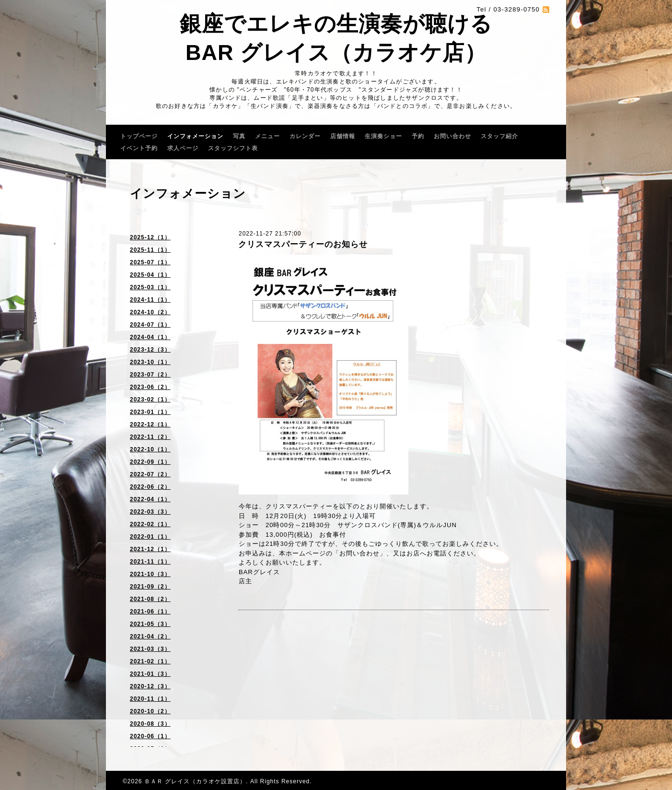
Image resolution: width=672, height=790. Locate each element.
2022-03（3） (150, 512)
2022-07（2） (150, 474)
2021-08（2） (150, 599)
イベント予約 (139, 148)
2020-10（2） (150, 711)
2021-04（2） (150, 637)
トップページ (139, 136)
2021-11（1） (150, 562)
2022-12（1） (150, 424)
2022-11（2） (150, 437)
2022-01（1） (150, 537)
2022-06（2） (150, 487)
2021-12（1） (150, 549)
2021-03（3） (150, 649)
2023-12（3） (150, 350)
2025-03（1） (150, 287)
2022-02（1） (150, 524)
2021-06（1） (150, 612)
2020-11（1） (150, 699)
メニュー (267, 136)
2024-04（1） (150, 337)
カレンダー (305, 136)
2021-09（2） (150, 587)
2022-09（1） (150, 462)
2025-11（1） (150, 250)
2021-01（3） (150, 674)
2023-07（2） (150, 375)
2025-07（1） (150, 262)
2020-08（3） (150, 724)
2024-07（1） (150, 325)
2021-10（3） (150, 574)
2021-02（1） (150, 661)
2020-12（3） (150, 686)
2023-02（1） (150, 400)
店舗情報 (343, 136)
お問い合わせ (452, 136)
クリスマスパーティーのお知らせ (303, 244)
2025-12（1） (150, 237)
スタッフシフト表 (233, 148)
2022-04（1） (150, 499)
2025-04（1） (150, 275)
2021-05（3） (150, 624)
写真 (239, 136)
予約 (418, 136)
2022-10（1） (150, 449)
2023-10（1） (150, 362)
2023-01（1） (150, 412)
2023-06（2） (150, 387)
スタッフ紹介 (499, 136)
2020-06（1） (150, 736)
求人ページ (183, 148)
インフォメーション (195, 136)
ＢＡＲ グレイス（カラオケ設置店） (195, 781)
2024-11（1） (150, 300)
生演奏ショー (383, 136)
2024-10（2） (150, 312)
